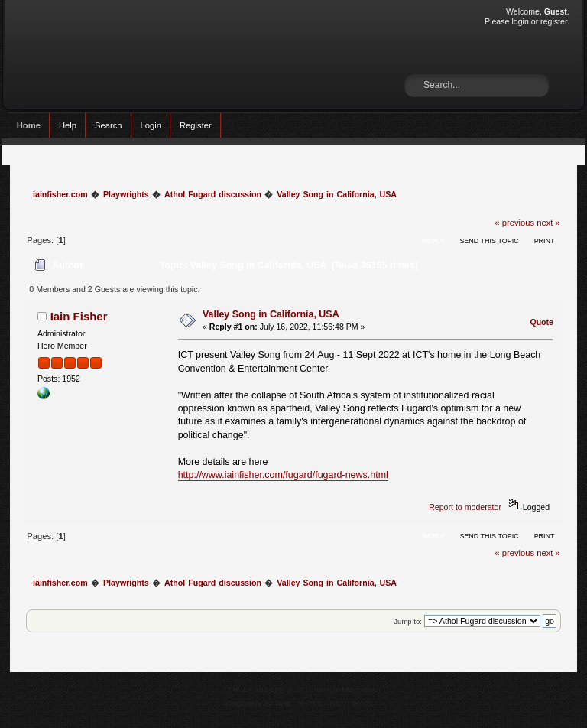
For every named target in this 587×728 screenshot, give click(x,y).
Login (151, 125)
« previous (514, 223)
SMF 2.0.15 (244, 689)
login (520, 21)
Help (68, 125)
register (554, 21)
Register (196, 125)
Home (29, 125)
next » (548, 223)
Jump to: (408, 621)
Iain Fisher (79, 316)
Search (109, 125)
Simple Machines (345, 689)
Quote (542, 322)
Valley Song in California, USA (271, 314)
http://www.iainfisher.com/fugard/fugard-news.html (283, 475)
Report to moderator (465, 507)
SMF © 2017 (291, 689)
